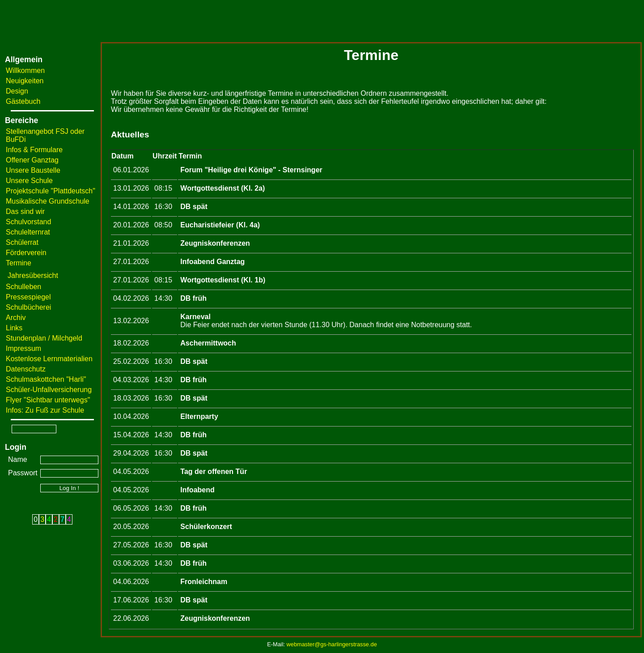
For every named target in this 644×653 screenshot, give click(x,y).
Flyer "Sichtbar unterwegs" (48, 400)
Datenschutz (26, 369)
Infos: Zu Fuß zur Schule (45, 410)
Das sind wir (25, 211)
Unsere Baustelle (33, 170)
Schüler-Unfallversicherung (49, 390)
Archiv (16, 318)
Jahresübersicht (33, 275)
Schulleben (23, 287)
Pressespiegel (28, 297)
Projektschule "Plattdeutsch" (51, 191)
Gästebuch (23, 101)
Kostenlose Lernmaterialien (49, 359)
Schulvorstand (28, 222)
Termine (19, 263)
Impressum (23, 348)
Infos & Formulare (34, 150)
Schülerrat (22, 242)
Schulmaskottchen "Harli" (46, 379)
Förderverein (26, 253)
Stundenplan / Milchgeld (44, 338)
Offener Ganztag (32, 160)
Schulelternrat (28, 232)
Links (14, 328)
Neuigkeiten (25, 81)
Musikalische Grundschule (48, 201)
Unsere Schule (29, 181)
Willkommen (25, 70)
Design (17, 91)
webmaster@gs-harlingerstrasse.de (332, 644)
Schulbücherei (28, 307)
